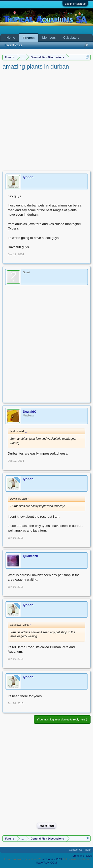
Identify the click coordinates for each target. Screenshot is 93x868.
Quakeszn (30, 556)
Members (49, 38)
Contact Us (76, 850)
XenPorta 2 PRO (52, 859)
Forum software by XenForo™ (23, 859)
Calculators (71, 38)
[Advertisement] (46, 119)
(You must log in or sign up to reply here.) (62, 719)
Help (88, 850)
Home (11, 38)
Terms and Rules (81, 856)
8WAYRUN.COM (46, 863)
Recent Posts (46, 826)
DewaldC (30, 412)
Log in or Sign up (75, 4)
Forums (29, 38)
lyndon (28, 177)
